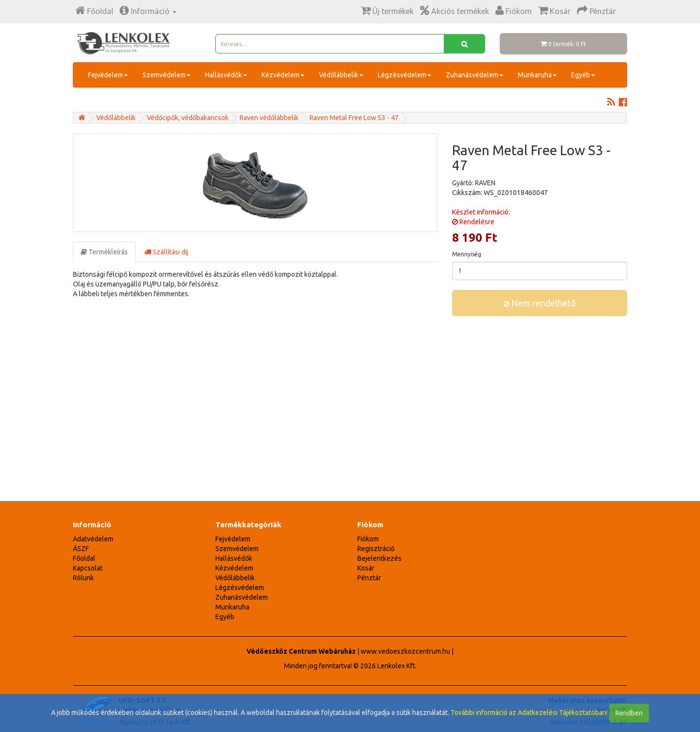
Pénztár (369, 578)
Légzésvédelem (404, 75)
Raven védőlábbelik (269, 118)
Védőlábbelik (341, 75)
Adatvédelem (93, 539)
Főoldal (84, 558)
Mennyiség (467, 254)
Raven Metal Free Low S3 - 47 (354, 118)
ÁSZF (81, 549)
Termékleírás (104, 252)
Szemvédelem (166, 75)
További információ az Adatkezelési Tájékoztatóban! (529, 713)
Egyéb (583, 75)
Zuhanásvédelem (474, 75)
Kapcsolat (88, 568)
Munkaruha (537, 75)
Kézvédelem (283, 75)
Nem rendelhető (540, 303)
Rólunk (83, 578)
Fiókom (368, 539)
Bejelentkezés (379, 558)
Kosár (366, 568)
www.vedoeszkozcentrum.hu (405, 651)
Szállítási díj (166, 252)
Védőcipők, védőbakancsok (188, 118)
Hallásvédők (226, 75)
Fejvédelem (108, 75)
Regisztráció (376, 549)
